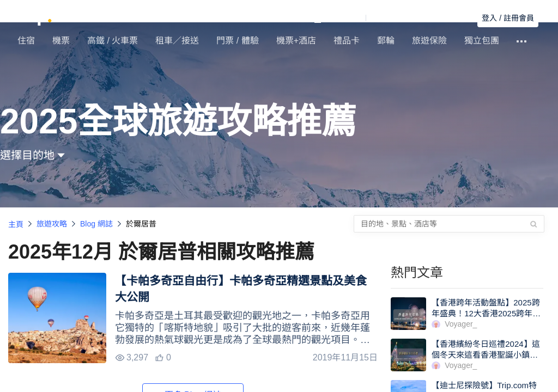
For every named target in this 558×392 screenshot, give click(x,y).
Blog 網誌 (96, 224)
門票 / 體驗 (237, 41)
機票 (61, 41)
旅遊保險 (429, 41)
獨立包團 (482, 41)
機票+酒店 (296, 41)
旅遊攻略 (52, 224)
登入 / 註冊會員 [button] (508, 18)
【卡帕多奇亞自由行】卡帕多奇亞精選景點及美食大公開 (241, 289)
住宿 (26, 41)
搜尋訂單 (454, 18)
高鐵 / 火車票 (113, 41)
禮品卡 (347, 41)
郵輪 (386, 41)
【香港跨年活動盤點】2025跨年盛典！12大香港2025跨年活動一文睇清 (486, 313)
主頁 (16, 224)
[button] (369, 18)
